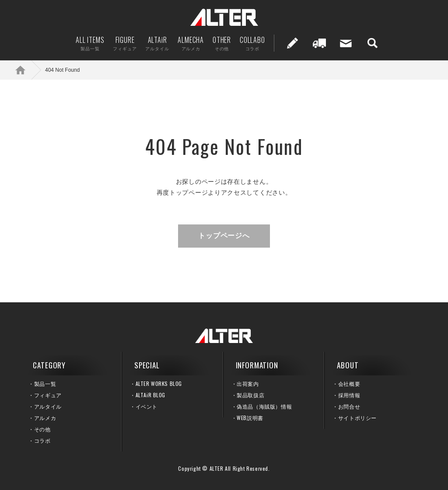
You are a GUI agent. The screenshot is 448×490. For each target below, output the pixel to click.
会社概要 (349, 383)
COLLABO (252, 43)
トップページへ (224, 236)
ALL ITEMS (90, 43)
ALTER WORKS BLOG (159, 383)
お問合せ (349, 406)
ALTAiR (157, 43)
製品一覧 (45, 383)
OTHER (222, 43)
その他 (42, 429)
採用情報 (349, 395)
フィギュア (48, 395)
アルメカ (45, 418)
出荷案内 (319, 43)
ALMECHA (191, 43)
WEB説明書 (250, 418)
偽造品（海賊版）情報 (264, 406)
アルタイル (48, 406)
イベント (147, 406)
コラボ (42, 440)
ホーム (26, 70)
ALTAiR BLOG (151, 395)
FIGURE (125, 43)
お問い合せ (346, 43)
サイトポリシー (357, 418)
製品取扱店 (250, 395)
